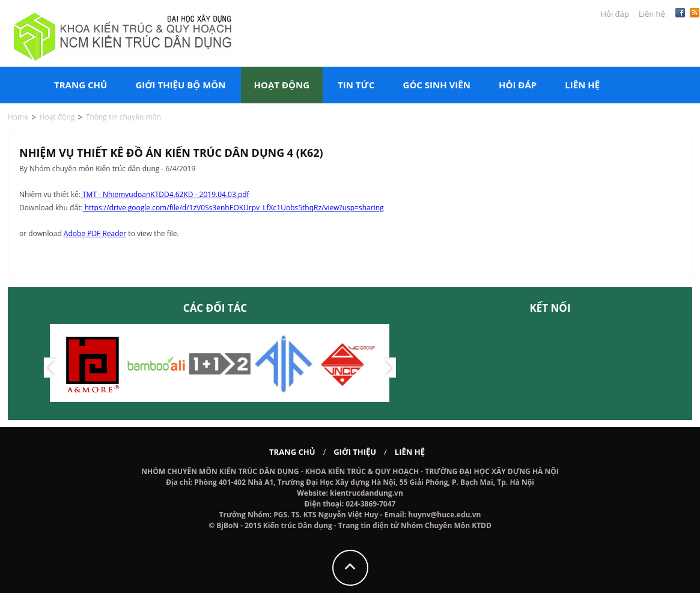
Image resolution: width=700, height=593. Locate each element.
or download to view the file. (99, 233)
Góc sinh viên (437, 85)
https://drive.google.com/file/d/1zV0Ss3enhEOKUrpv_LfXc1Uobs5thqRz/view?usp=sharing (233, 208)
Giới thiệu (355, 452)
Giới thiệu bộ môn (180, 85)
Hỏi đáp (615, 14)
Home (18, 117)
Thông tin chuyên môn (123, 117)
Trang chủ (81, 85)
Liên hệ (652, 14)
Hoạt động (282, 85)
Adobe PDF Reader (95, 233)
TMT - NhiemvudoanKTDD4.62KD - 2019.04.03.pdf (165, 194)
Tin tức (356, 85)
